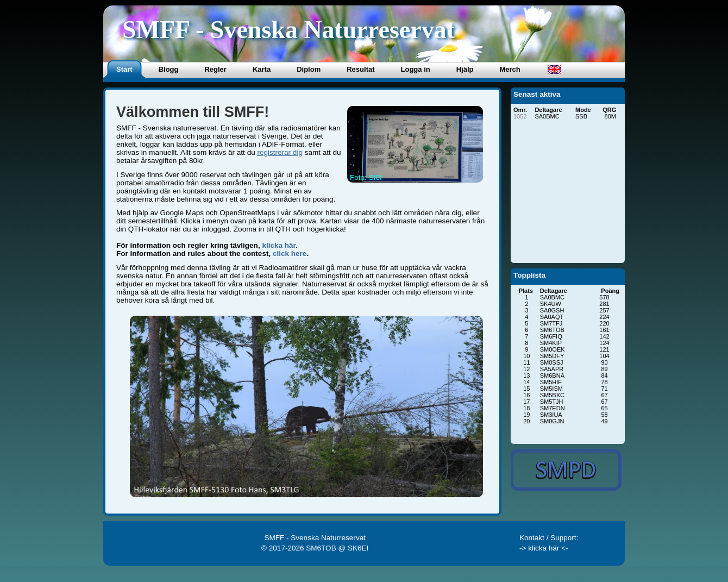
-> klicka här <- (544, 548)
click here (290, 254)
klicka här (279, 245)
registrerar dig (280, 152)
